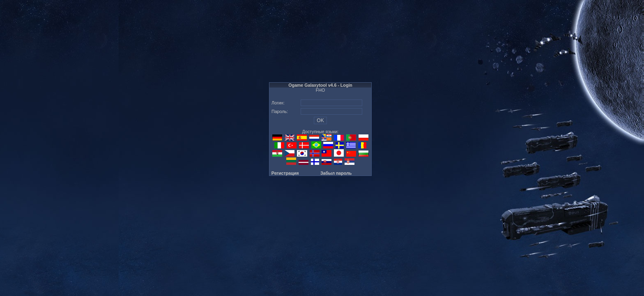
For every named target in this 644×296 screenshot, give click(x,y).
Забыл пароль (336, 173)
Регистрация (285, 173)
